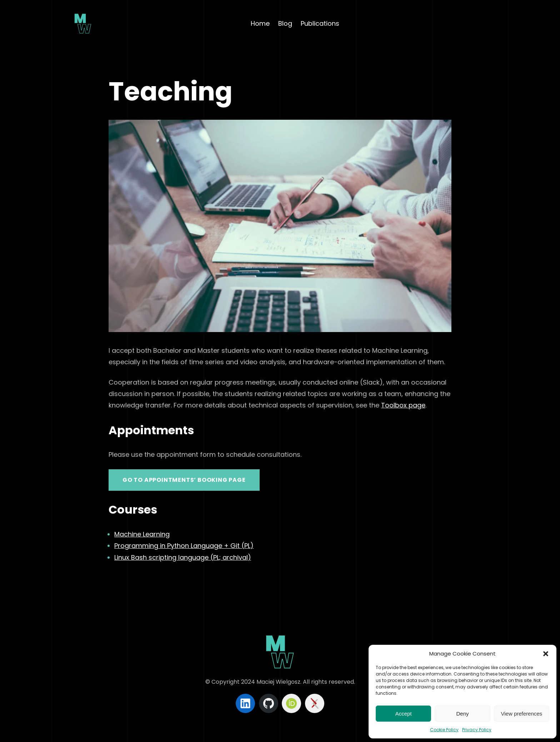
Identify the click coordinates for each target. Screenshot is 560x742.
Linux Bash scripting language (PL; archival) (183, 557)
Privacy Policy (477, 730)
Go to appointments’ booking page (184, 480)
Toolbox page (403, 405)
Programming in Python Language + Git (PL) (184, 546)
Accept (404, 714)
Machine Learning (142, 534)
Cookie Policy (444, 730)
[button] (546, 654)
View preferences (522, 714)
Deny (462, 714)
